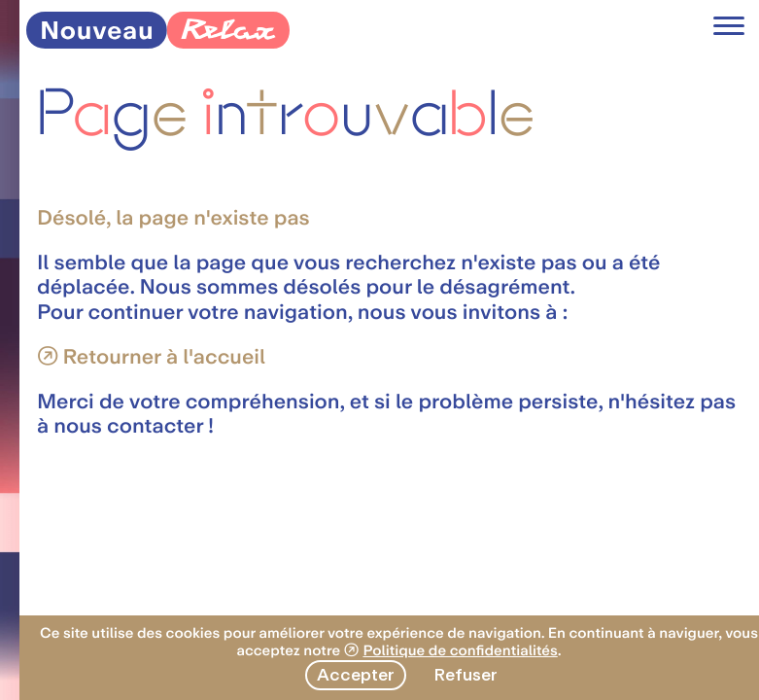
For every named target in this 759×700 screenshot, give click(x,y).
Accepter (356, 675)
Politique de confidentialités (460, 650)
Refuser (466, 675)
